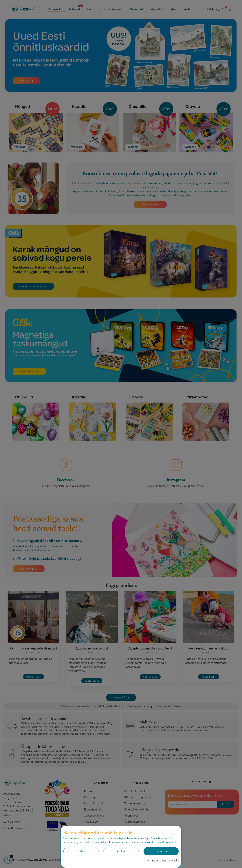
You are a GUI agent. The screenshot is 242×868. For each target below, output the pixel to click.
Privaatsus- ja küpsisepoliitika (163, 860)
